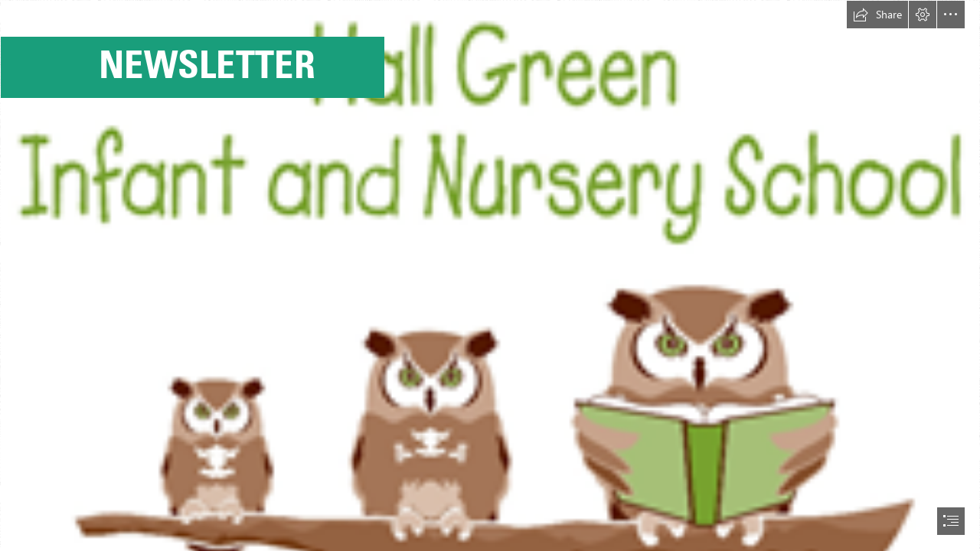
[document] (490, 275)
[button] (877, 15)
